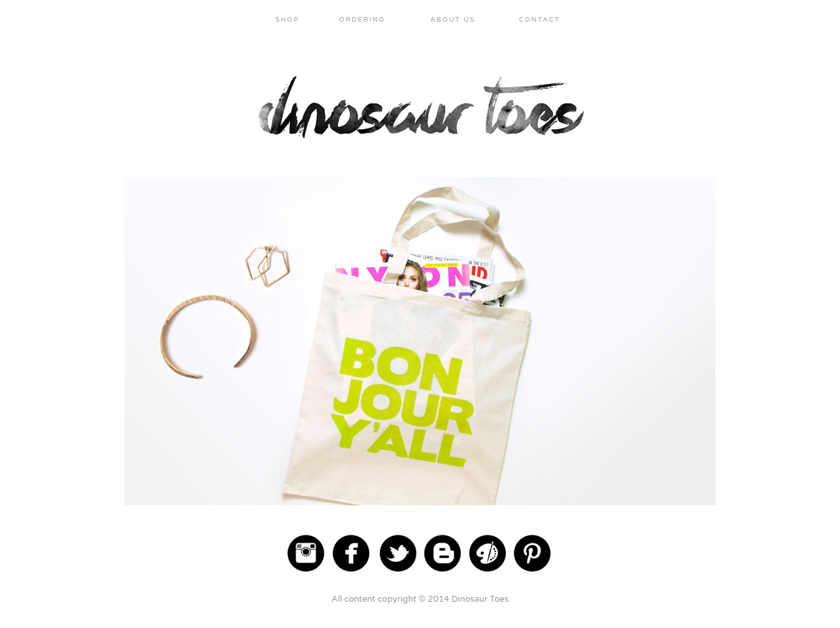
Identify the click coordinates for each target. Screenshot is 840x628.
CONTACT (540, 20)
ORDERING (362, 20)
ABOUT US (453, 20)
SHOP (288, 20)
